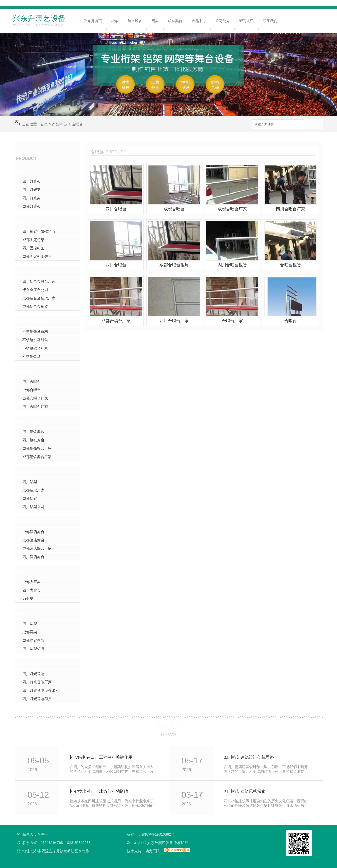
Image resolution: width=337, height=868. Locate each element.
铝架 (27, 472)
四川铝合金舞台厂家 (39, 281)
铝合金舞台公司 (35, 290)
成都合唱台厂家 (35, 398)
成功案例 (175, 21)
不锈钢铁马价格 (35, 331)
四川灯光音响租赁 (37, 699)
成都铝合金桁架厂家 (39, 298)
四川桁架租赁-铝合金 (40, 231)
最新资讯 (169, 725)
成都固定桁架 (33, 240)
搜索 (314, 125)
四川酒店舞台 (33, 557)
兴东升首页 (93, 21)
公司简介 (223, 21)
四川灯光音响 (33, 674)
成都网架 (30, 632)
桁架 (115, 21)
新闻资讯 (246, 21)
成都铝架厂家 (33, 490)
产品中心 (199, 21)
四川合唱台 (32, 382)
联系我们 (270, 21)
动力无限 (152, 851)
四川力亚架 (32, 590)
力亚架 (29, 572)
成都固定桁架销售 (37, 256)
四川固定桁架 (33, 248)
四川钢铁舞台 (33, 432)
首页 (44, 124)
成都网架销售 (33, 640)
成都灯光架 (32, 206)
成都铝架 (30, 498)
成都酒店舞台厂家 (37, 548)
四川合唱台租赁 (232, 265)
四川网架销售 (33, 649)
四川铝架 (30, 482)
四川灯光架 (32, 181)
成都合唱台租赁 (174, 265)
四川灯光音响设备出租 (41, 690)
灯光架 (29, 171)
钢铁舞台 (32, 422)
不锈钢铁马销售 (35, 340)
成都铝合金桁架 (35, 306)
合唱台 (77, 124)
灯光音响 (32, 664)
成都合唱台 (32, 390)
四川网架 (30, 624)
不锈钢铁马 (34, 322)
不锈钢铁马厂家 (35, 348)
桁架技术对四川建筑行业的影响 (99, 791)
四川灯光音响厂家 (37, 682)
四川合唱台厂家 (35, 407)
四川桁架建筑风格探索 (245, 791)
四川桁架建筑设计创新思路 (249, 757)
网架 (155, 21)
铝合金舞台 (34, 272)
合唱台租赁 (291, 265)
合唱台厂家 (232, 321)
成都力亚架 (32, 582)
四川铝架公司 (33, 507)
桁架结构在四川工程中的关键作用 (101, 757)
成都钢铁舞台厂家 (37, 448)
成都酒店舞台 (33, 532)
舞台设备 (135, 21)
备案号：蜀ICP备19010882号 (151, 834)
